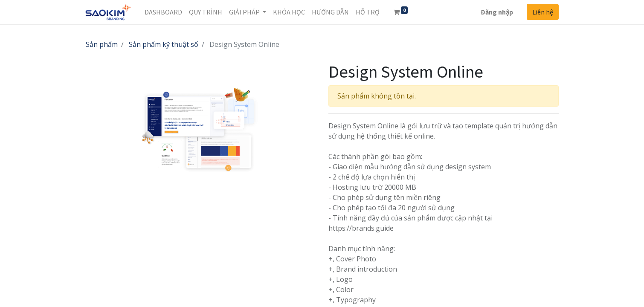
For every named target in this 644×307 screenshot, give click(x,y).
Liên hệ (543, 12)
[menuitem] (163, 12)
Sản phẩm (102, 44)
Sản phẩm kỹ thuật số (164, 44)
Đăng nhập (497, 12)
